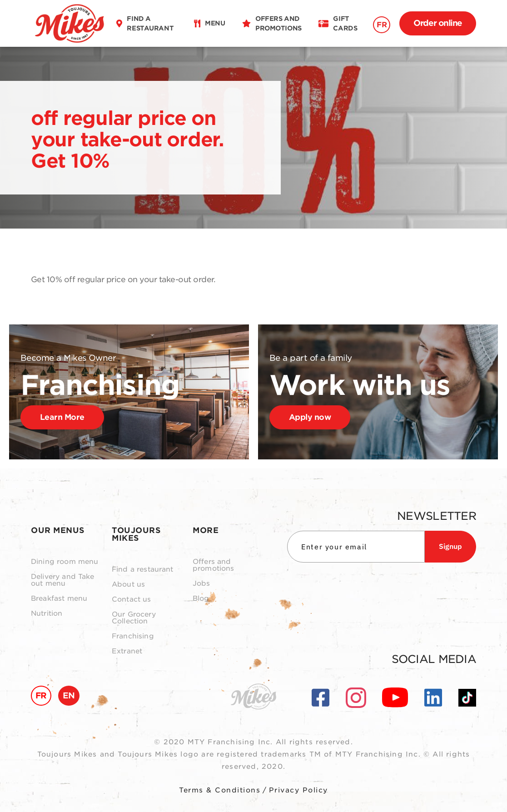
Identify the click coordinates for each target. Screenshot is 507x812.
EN (69, 695)
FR (382, 25)
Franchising (133, 636)
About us (128, 585)
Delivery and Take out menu (63, 580)
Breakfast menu (59, 599)
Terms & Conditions (220, 790)
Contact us (132, 600)
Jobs (201, 584)
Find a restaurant (143, 570)
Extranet (127, 651)
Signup (450, 546)
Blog (201, 599)
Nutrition (47, 614)
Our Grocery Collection (134, 618)
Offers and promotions (214, 565)
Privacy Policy (298, 790)
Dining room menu (65, 562)
